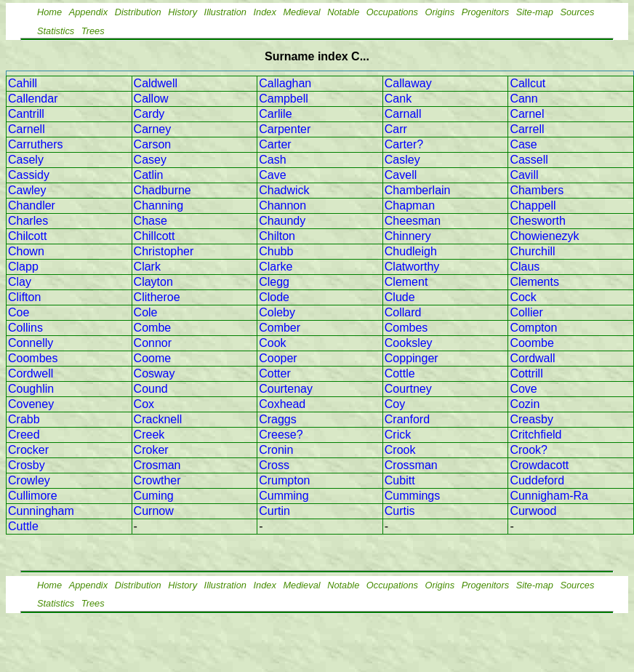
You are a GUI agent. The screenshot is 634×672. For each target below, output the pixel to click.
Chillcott (155, 236)
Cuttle (23, 526)
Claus (525, 267)
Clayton (153, 282)
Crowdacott (539, 465)
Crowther (157, 480)
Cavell (401, 175)
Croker (151, 450)
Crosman (157, 465)
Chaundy (282, 221)
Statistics (56, 31)
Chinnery (408, 236)
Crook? (529, 450)
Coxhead (282, 404)
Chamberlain (418, 190)
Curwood (533, 511)
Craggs (278, 419)
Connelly (31, 343)
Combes (406, 328)
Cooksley (409, 343)
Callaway (408, 83)
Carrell (527, 129)
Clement (406, 282)
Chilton (277, 236)
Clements (534, 282)
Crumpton (284, 480)
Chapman (410, 205)
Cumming (284, 496)
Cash (272, 160)
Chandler (32, 205)
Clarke (276, 267)
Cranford (407, 419)
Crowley (29, 480)
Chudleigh (411, 251)
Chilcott (27, 236)
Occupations (392, 12)
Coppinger (412, 358)
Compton (533, 328)
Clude (400, 297)
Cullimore (33, 496)
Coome (153, 358)
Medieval (301, 12)
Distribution (138, 12)
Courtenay (286, 389)
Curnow (154, 511)
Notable (343, 12)
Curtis (400, 511)
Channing (159, 205)
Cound (151, 389)
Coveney (31, 404)
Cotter (275, 373)
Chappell (533, 205)
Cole (146, 312)
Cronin (276, 450)
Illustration (225, 12)
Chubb (276, 251)
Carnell (27, 129)
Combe (153, 328)
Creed (24, 435)
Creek (149, 435)
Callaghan (285, 83)
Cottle (400, 373)
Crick (398, 435)
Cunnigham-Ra (549, 496)
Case (523, 144)
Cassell (529, 160)
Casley (402, 160)
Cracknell (158, 419)
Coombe (531, 343)
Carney (153, 129)
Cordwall (532, 358)
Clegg (274, 282)
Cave (272, 175)
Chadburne (162, 190)
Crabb (24, 419)
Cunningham (41, 511)
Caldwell (156, 83)
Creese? (281, 435)
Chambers (537, 190)
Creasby (531, 419)
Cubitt (400, 480)
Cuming (154, 496)
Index (265, 12)
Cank (398, 99)
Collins (25, 328)
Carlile (275, 114)
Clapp (23, 267)
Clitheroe (157, 297)
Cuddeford (537, 480)
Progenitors (485, 12)
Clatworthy (412, 267)
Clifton (24, 297)
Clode (274, 297)
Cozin (525, 404)
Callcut (527, 83)
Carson (153, 144)
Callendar (33, 99)
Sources (577, 12)
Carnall (403, 114)
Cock (523, 297)
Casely (26, 160)
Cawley (27, 190)
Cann (523, 99)
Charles (28, 221)
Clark (147, 267)
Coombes (33, 358)
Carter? (404, 144)
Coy (395, 404)
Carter (275, 144)
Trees (93, 31)
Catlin (149, 175)
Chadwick (284, 190)
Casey (150, 160)
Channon (282, 205)
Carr (396, 129)
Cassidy (29, 175)
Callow (151, 99)
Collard (403, 312)
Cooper (278, 358)
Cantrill (26, 114)
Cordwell (31, 373)
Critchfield (535, 435)
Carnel (527, 114)
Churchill (532, 251)
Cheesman (413, 221)
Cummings (412, 496)
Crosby (27, 465)
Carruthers (36, 144)
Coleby (277, 312)
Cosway (155, 373)
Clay (20, 282)
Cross (274, 465)
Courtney (408, 389)
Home (49, 12)
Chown (26, 251)
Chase (151, 221)
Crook (400, 450)
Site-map (535, 12)
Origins (440, 12)
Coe (19, 312)
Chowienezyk (544, 236)
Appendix (88, 12)
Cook (272, 343)
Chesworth (537, 221)
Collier (526, 312)
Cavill (524, 175)
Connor (153, 343)
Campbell (284, 99)
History (182, 12)
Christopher (164, 251)
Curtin (274, 511)
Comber (280, 328)
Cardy (149, 114)
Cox (144, 404)
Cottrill (526, 373)
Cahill (23, 83)
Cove (523, 389)
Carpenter (285, 129)
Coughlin (31, 389)
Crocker (28, 450)
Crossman (411, 465)
